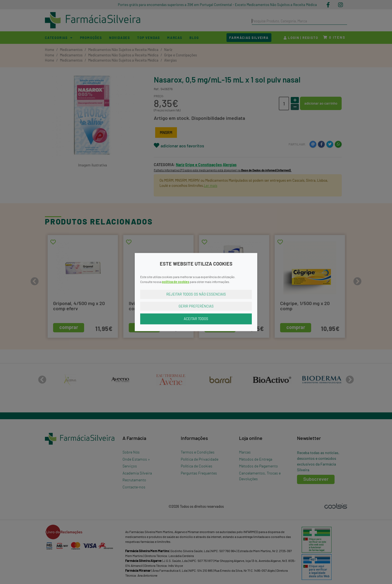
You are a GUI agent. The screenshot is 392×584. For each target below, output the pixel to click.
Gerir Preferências (196, 306)
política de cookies (176, 282)
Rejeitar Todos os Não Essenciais (196, 294)
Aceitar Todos (196, 319)
